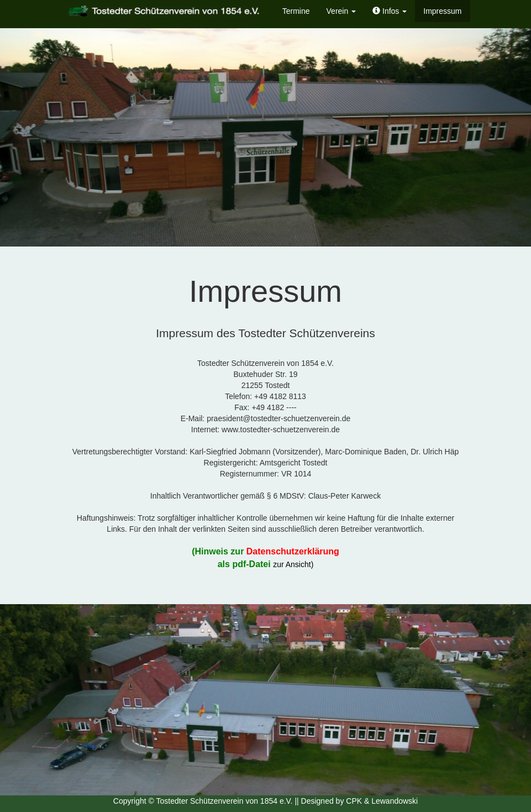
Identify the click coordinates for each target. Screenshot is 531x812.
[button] (390, 11)
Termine (296, 11)
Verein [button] (341, 11)
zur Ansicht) (293, 564)
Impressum (442, 11)
